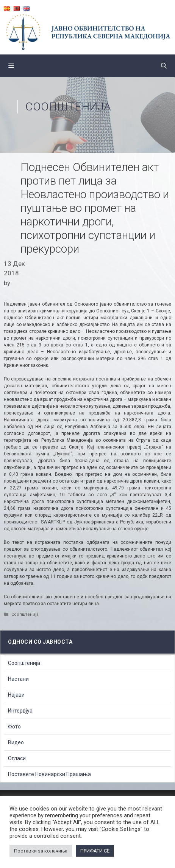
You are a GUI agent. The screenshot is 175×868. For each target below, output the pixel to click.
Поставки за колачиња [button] (41, 851)
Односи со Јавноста (40, 642)
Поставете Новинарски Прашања (49, 774)
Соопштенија (68, 106)
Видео (16, 742)
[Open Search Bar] (164, 66)
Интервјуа (20, 711)
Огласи (17, 758)
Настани (18, 679)
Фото (14, 727)
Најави (16, 695)
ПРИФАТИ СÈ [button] (95, 851)
